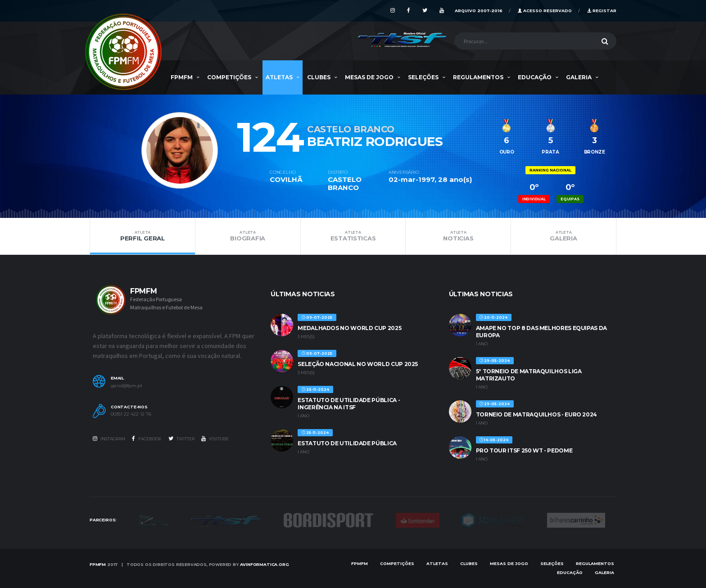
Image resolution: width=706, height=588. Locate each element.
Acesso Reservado (545, 11)
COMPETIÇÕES (229, 77)
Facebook (147, 439)
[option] (180, 142)
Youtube (215, 439)
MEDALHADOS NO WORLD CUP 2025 (349, 328)
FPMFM (182, 77)
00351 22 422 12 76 (131, 414)
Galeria (579, 77)
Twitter (181, 439)
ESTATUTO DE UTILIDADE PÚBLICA (347, 443)
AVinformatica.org (265, 564)
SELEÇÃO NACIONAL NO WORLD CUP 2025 (358, 364)
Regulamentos (478, 77)
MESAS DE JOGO (369, 77)
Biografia (248, 236)
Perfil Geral (143, 236)
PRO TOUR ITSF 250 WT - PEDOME (524, 450)
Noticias (458, 236)
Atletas (279, 77)
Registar (602, 11)
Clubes (319, 77)
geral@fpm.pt (127, 386)
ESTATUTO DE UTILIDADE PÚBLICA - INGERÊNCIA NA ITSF (349, 404)
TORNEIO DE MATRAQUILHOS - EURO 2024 (536, 414)
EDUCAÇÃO (535, 77)
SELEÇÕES (423, 77)
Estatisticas (353, 236)
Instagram (109, 439)
